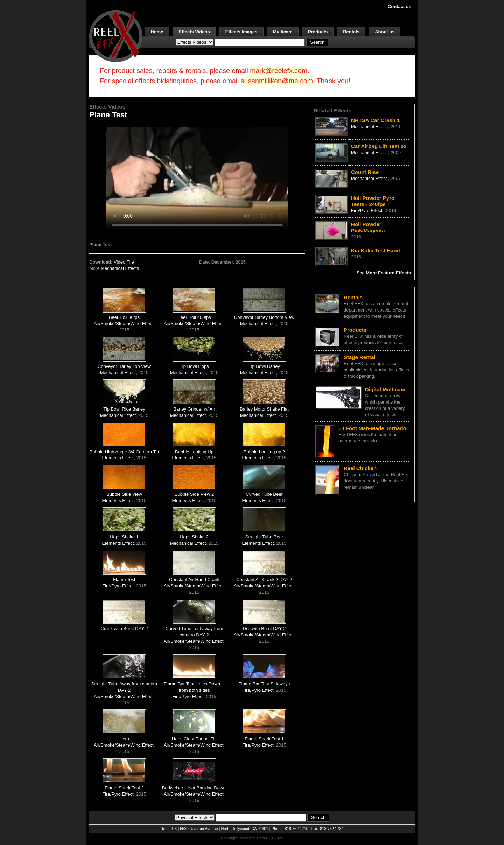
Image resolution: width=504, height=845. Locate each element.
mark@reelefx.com (279, 71)
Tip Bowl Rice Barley (124, 409)
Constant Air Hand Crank (194, 579)
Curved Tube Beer (264, 494)
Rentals (351, 32)
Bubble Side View (124, 494)
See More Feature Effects (384, 273)
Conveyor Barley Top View (124, 366)
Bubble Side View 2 (194, 494)
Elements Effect (118, 458)
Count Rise (365, 172)
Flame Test (124, 579)
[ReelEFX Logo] (116, 36)
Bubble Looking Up (194, 452)
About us (385, 32)
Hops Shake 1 (124, 537)
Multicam (283, 32)
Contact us (400, 6)
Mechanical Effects (120, 268)
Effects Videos (194, 32)
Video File (124, 262)
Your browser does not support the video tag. (197, 178)
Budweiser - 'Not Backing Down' (194, 788)
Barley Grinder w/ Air (194, 409)
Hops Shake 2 (194, 537)
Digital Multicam (385, 389)
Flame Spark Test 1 (264, 739)
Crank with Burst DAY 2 (124, 628)
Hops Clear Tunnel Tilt (194, 739)
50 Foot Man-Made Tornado (372, 428)
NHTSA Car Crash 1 (375, 120)
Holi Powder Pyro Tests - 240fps (373, 201)
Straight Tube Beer (264, 537)
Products (318, 32)
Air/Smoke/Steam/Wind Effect (124, 324)
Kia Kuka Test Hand (376, 250)
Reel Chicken (360, 468)
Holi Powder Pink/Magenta (368, 227)
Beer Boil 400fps (194, 317)
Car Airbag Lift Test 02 (379, 146)
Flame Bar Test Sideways (264, 684)
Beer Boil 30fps (124, 317)
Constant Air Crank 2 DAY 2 (264, 579)
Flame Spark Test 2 (124, 788)
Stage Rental (360, 357)
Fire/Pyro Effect (118, 586)
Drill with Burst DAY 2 (264, 628)
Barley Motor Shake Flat (264, 409)
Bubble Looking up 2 (264, 452)
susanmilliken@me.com (277, 81)
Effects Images (241, 32)
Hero (124, 739)
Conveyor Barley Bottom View (264, 317)
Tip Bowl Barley (264, 366)
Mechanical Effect (258, 324)
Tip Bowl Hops (194, 366)
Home (157, 32)
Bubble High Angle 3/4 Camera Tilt (124, 452)
